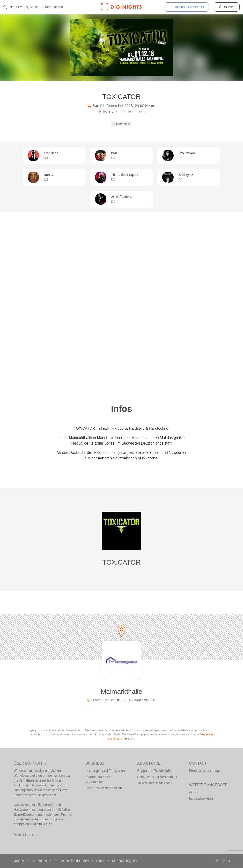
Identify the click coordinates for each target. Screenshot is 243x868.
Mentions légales (124, 861)
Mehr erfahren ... (26, 835)
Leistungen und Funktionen (105, 771)
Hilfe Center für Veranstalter (157, 777)
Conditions (40, 861)
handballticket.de (201, 798)
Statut (101, 861)
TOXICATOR (122, 562)
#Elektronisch (122, 124)
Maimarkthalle (121, 692)
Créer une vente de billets (104, 788)
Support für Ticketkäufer (155, 771)
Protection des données (72, 861)
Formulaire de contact (205, 771)
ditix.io (194, 792)
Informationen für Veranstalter (98, 779)
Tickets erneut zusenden (155, 783)
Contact (19, 861)
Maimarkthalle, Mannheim (122, 112)
